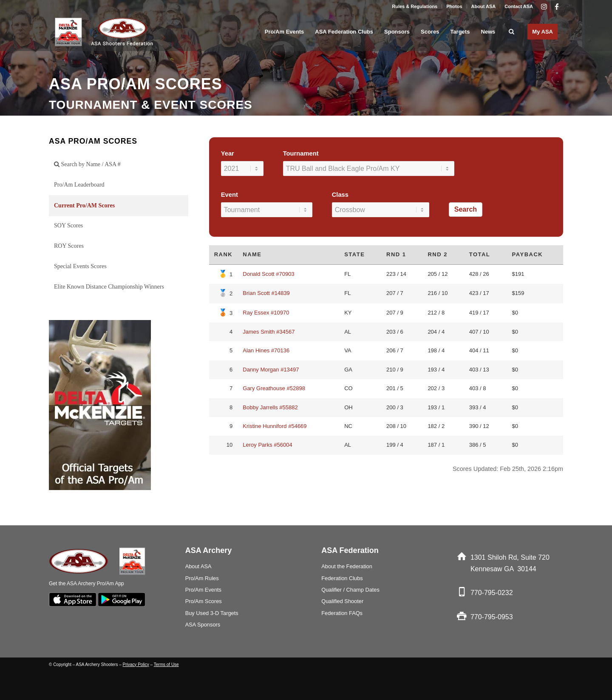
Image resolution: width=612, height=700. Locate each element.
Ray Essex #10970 (266, 313)
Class (340, 195)
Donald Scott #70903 (268, 274)
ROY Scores (69, 246)
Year (228, 153)
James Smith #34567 (269, 332)
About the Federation (347, 566)
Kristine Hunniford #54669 (275, 426)
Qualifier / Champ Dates (350, 590)
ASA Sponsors (203, 625)
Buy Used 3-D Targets (212, 613)
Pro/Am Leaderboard (79, 185)
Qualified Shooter (342, 601)
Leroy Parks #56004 (267, 445)
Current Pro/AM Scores (84, 205)
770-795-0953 (492, 617)
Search (466, 209)
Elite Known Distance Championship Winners (109, 287)
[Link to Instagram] (544, 6)
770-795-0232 (492, 593)
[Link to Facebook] (557, 6)
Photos (454, 6)
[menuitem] (415, 6)
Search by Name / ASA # (87, 164)
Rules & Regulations (415, 6)
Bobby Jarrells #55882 (270, 407)
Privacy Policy (136, 665)
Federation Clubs (342, 578)
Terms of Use (166, 665)
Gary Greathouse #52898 (274, 388)
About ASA (484, 6)
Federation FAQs (342, 613)
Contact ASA (519, 6)
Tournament (301, 153)
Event (229, 195)
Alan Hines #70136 (266, 350)
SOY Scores (68, 225)
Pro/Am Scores (204, 601)
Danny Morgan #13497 (271, 370)
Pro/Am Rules (202, 578)
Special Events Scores (80, 266)
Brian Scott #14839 (266, 293)
